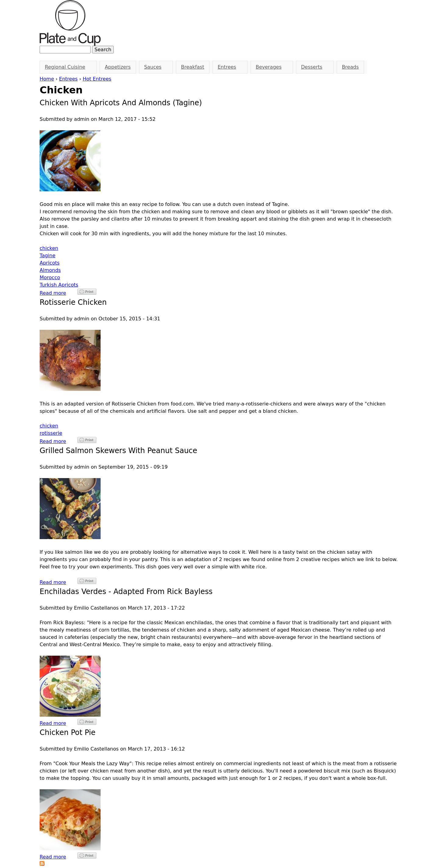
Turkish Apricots (59, 285)
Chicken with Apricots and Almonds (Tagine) (121, 103)
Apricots (50, 263)
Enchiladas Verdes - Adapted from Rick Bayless (126, 592)
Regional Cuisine (66, 67)
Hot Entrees (97, 79)
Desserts (313, 67)
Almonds (50, 270)
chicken (49, 248)
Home (47, 79)
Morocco (50, 277)
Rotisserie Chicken (73, 302)
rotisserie (51, 433)
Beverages (270, 67)
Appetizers (118, 67)
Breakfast (193, 67)
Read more (53, 293)
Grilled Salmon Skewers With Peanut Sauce (118, 451)
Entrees (68, 79)
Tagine (48, 256)
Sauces (154, 67)
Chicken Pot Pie (68, 733)
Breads (350, 67)
